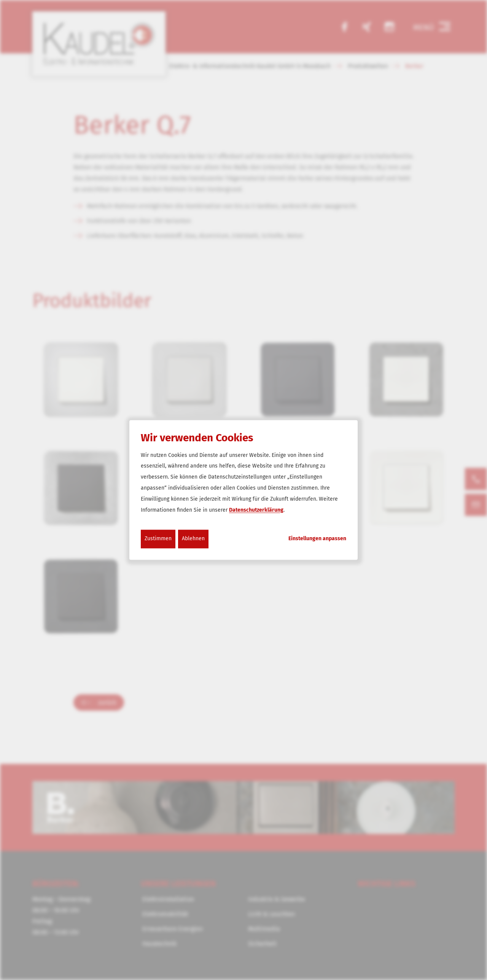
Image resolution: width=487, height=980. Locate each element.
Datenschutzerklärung (256, 510)
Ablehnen (193, 539)
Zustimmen (158, 539)
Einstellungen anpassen (317, 539)
